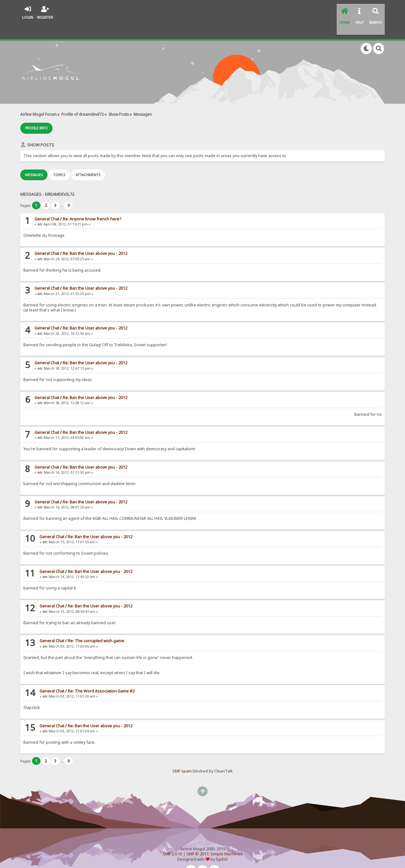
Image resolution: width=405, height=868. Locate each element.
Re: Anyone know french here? (92, 203)
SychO (222, 843)
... (62, 189)
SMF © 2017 (197, 838)
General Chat (47, 203)
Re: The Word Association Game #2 (101, 675)
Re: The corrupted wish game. (96, 625)
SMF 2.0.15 (172, 838)
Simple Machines (227, 838)
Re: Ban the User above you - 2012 (95, 238)
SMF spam (182, 755)
